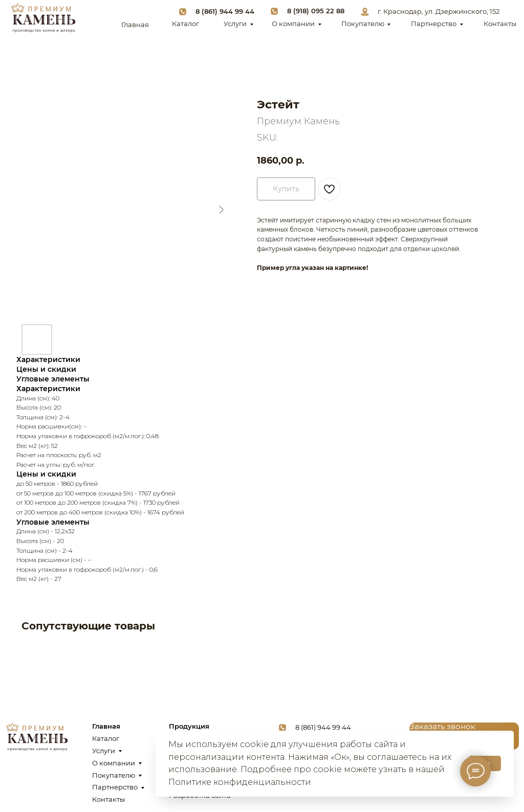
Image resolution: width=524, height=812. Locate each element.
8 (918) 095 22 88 (316, 11)
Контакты (500, 24)
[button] (442, 727)
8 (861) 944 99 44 (225, 12)
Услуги (235, 24)
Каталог (185, 24)
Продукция (189, 726)
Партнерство (434, 24)
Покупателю (363, 24)
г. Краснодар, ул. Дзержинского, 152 (439, 12)
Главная (135, 25)
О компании (293, 24)
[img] (43, 18)
